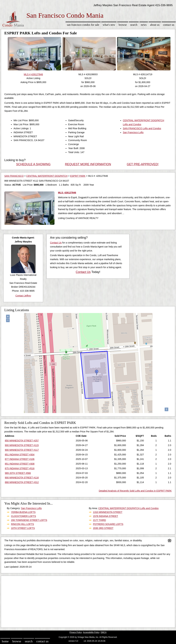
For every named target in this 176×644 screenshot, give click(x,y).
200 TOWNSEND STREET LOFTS (29, 520)
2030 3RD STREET (103, 528)
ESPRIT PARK (78, 176)
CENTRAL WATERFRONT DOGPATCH (47, 176)
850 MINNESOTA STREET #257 (22, 441)
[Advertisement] (88, 601)
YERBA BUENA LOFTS (23, 512)
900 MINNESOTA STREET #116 (22, 478)
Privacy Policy (76, 632)
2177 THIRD (99, 520)
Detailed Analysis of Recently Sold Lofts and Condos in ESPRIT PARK (135, 491)
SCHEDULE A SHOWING (33, 164)
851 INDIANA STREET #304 (20, 455)
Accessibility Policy (91, 632)
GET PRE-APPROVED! (143, 164)
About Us (155, 25)
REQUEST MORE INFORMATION (88, 164)
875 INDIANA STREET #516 (20, 468)
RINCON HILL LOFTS (22, 524)
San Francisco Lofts (133, 132)
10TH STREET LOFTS (23, 528)
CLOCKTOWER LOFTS (23, 516)
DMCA (104, 632)
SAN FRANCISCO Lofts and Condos (142, 128)
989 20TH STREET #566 (18, 473)
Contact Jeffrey (23, 296)
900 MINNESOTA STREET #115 (22, 445)
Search (134, 25)
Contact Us (169, 25)
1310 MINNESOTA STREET (108, 512)
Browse (123, 25)
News (144, 25)
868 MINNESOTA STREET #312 (22, 482)
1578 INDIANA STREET (105, 516)
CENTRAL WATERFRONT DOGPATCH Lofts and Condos (128, 508)
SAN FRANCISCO (14, 176)
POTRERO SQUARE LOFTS (108, 524)
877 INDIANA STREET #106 (20, 459)
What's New (109, 25)
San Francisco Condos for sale (83, 25)
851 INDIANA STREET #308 (20, 464)
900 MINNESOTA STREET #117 (22, 450)
